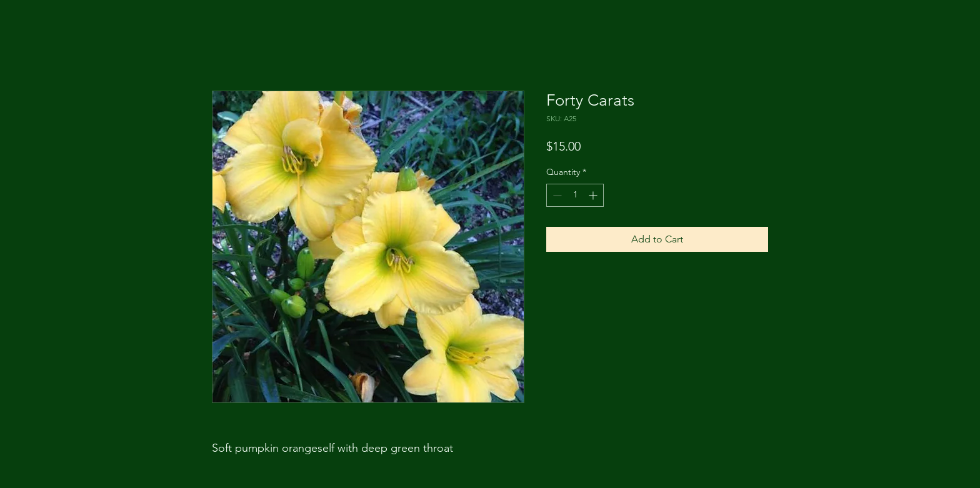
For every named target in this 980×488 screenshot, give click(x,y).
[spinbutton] (575, 195)
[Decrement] (556, 195)
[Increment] (594, 195)
